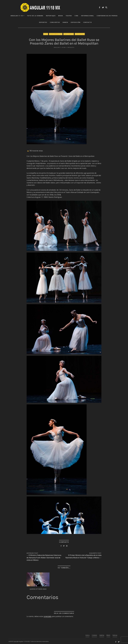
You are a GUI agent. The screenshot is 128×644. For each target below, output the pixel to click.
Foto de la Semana (35, 16)
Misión (108, 635)
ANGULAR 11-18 (17, 16)
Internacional (87, 16)
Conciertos (55, 22)
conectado (47, 616)
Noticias (115, 635)
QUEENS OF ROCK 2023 (38, 589)
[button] (57, 99)
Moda (61, 16)
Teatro (69, 16)
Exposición (76, 22)
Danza (65, 22)
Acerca (87, 635)
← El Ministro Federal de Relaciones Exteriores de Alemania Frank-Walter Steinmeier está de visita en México (44, 558)
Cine (76, 16)
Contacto (87, 22)
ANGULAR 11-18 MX (60, 47)
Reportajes (51, 16)
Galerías (102, 635)
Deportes (43, 22)
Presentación (80, 34)
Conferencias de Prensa (107, 16)
